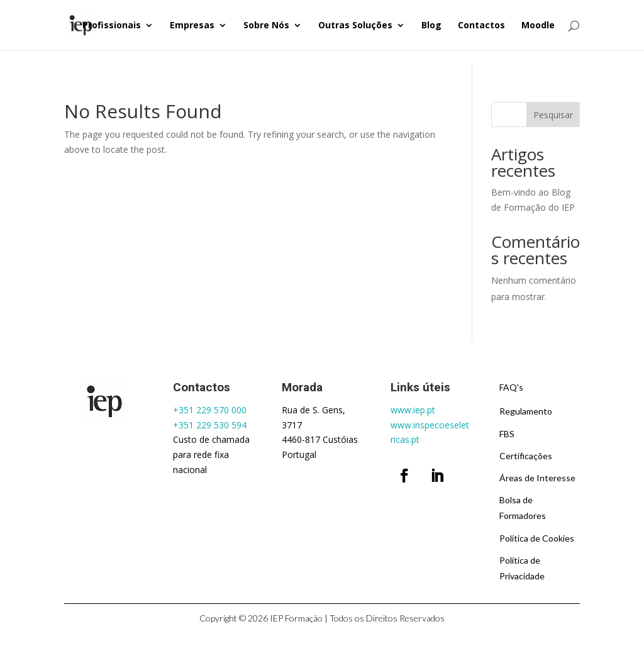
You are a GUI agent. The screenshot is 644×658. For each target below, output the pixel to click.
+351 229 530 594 (210, 425)
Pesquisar (553, 115)
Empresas (192, 26)
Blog (431, 26)
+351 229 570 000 (210, 410)
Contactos (481, 26)
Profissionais (112, 26)
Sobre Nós (266, 26)
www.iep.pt (413, 410)
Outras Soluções (355, 26)
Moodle (538, 26)
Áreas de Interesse (537, 478)
